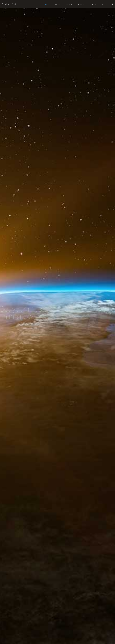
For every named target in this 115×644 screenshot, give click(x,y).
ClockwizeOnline (10, 4)
